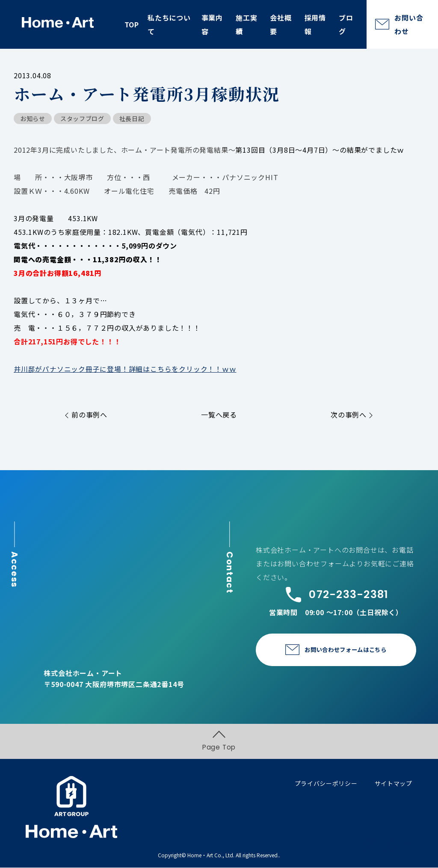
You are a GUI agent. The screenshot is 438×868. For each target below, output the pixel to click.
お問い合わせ (409, 24)
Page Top (219, 741)
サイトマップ (394, 784)
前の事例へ (86, 414)
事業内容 (212, 24)
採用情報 (315, 24)
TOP (132, 24)
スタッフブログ (82, 118)
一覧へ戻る (219, 414)
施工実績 (246, 24)
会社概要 (281, 24)
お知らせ (33, 118)
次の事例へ (352, 414)
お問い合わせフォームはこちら (346, 649)
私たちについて (169, 24)
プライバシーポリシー (326, 784)
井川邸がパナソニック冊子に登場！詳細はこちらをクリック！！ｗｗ (125, 369)
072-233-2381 (336, 594)
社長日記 (132, 118)
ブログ (346, 24)
